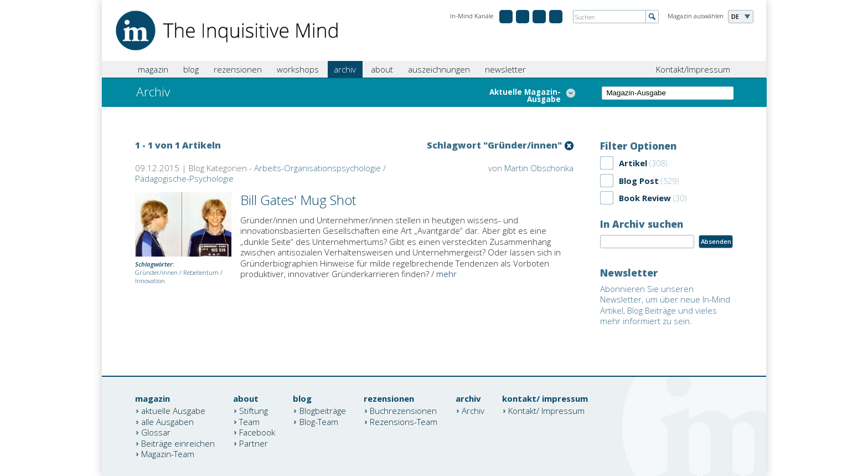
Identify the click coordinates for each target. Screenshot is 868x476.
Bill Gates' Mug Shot (298, 200)
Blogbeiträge (323, 411)
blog (191, 69)
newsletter (505, 69)
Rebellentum (201, 272)
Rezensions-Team (404, 421)
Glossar (156, 432)
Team (249, 421)
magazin (153, 69)
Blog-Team (319, 421)
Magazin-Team (168, 454)
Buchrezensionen (403, 411)
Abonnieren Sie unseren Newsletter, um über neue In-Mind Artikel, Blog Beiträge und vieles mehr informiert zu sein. (665, 305)
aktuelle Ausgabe (173, 411)
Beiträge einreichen (178, 443)
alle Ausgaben (167, 421)
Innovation (150, 281)
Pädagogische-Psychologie (184, 178)
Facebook (257, 432)
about (382, 69)
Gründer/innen (156, 272)
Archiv (473, 411)
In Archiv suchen (642, 224)
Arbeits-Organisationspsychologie (317, 168)
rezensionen (238, 69)
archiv (345, 69)
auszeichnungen (439, 69)
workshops (298, 69)
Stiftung (254, 411)
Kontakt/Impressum (693, 69)
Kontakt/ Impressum (546, 411)
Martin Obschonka (539, 168)
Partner (254, 443)
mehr (446, 274)
